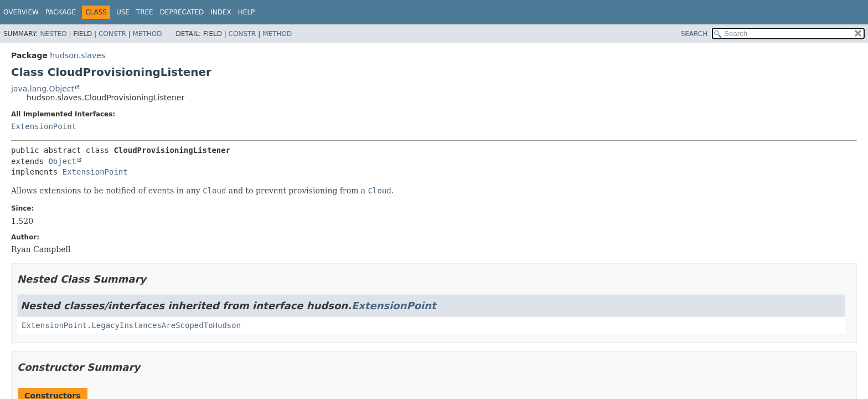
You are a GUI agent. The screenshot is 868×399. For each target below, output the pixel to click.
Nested (53, 34)
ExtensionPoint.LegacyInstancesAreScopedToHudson (131, 325)
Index (221, 12)
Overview (21, 12)
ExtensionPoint (44, 126)
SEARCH (694, 34)
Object (62, 161)
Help (247, 12)
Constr (112, 34)
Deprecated (182, 12)
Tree (145, 12)
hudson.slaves (77, 55)
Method (148, 34)
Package (61, 12)
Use (123, 12)
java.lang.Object (43, 89)
